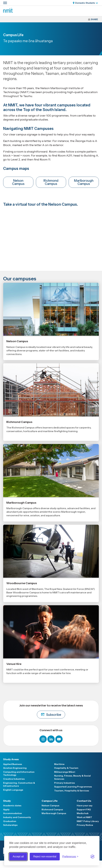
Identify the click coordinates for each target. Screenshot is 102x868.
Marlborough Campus (84, 182)
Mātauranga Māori (65, 772)
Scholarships (10, 825)
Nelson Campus (18, 182)
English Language (13, 790)
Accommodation (13, 813)
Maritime (59, 764)
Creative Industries (14, 779)
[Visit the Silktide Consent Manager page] (92, 857)
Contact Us (84, 801)
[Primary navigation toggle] (5, 3)
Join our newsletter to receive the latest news (51, 711)
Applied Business (13, 764)
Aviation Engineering (15, 768)
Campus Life (50, 801)
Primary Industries (65, 783)
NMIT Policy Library (88, 821)
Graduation (10, 821)
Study (7, 801)
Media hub (83, 813)
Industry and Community (17, 817)
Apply (6, 809)
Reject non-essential (45, 857)
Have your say (85, 806)
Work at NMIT (84, 817)
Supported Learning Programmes (73, 787)
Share (94, 19)
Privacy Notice (85, 825)
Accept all (18, 857)
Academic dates (12, 806)
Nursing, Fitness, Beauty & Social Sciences (72, 777)
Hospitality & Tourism (66, 768)
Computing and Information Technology (19, 773)
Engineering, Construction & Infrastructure (19, 784)
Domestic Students (85, 3)
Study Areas (11, 759)
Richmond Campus (51, 182)
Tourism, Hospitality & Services (72, 791)
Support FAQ (84, 809)
